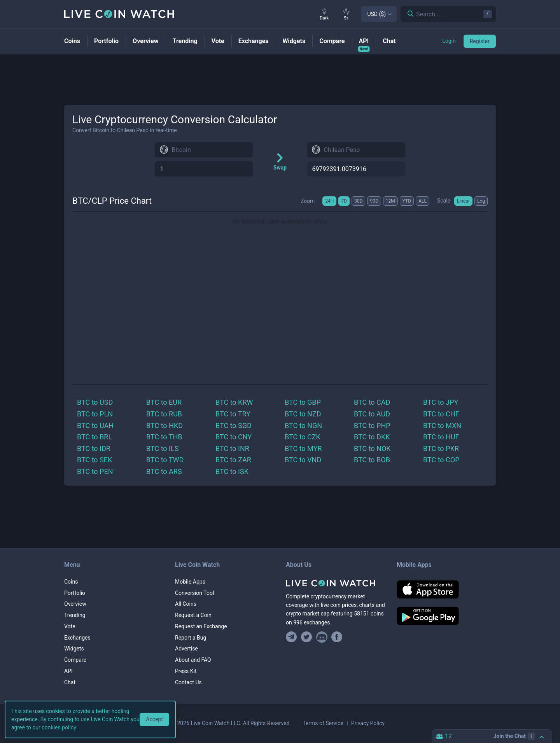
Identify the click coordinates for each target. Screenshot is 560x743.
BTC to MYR (303, 448)
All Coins (186, 604)
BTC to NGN (303, 426)
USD (376, 14)
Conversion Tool (194, 593)
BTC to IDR (94, 448)
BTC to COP (441, 460)
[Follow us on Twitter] (307, 637)
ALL (423, 201)
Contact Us (188, 682)
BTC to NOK (372, 448)
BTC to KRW (234, 402)
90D (374, 201)
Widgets (74, 649)
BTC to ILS (162, 448)
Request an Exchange (201, 626)
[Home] (335, 583)
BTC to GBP (303, 402)
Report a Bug (191, 638)
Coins (71, 582)
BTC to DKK (372, 437)
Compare (75, 660)
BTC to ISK (232, 471)
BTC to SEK (94, 460)
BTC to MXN (442, 426)
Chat (70, 682)
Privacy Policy (368, 723)
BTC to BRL (94, 437)
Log (481, 201)
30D (358, 201)
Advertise (186, 649)
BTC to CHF (441, 414)
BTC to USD (95, 402)
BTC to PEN (95, 471)
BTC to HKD (164, 426)
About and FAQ (193, 660)
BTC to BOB (372, 460)
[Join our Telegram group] (292, 637)
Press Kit (186, 671)
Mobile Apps (190, 582)
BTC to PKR (441, 448)
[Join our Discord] (322, 637)
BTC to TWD (165, 460)
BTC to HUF (441, 437)
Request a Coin (193, 615)
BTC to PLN (95, 414)
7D (344, 201)
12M (390, 201)
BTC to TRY (233, 414)
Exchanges (77, 638)
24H (329, 201)
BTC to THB (164, 437)
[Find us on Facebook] (337, 637)
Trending (75, 615)
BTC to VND (303, 460)
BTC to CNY (234, 437)
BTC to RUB (164, 414)
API (68, 671)
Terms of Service (323, 723)
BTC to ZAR (233, 460)
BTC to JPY (441, 402)
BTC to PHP (372, 426)
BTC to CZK (303, 437)
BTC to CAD (372, 402)
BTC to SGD (234, 426)
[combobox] (204, 150)
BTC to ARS (164, 471)
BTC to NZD (303, 414)
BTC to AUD (372, 414)
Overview (75, 604)
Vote (70, 626)
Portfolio (75, 593)
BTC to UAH (95, 426)
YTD (407, 201)
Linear (463, 201)
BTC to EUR (164, 402)
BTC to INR (232, 448)
